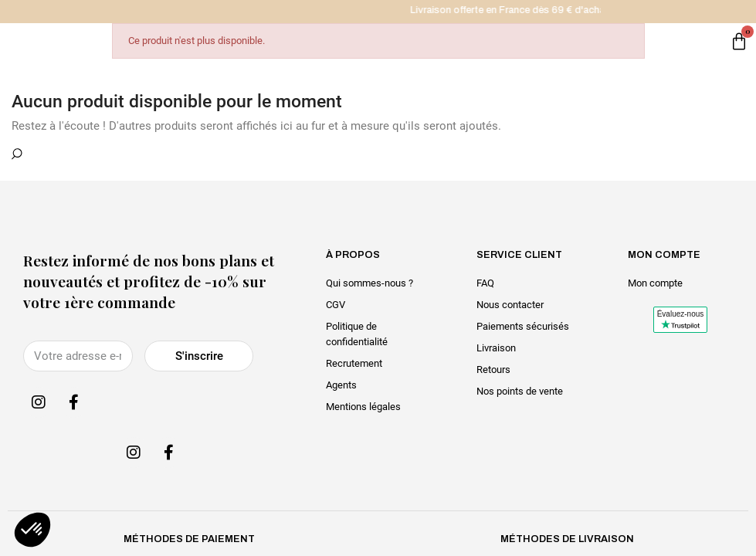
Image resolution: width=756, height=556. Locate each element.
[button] (32, 530)
